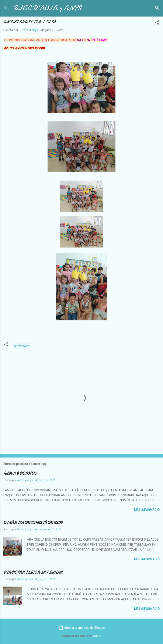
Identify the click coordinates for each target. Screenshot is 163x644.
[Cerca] (157, 9)
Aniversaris (22, 346)
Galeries (97, 636)
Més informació (147, 510)
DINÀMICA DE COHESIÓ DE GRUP (33, 523)
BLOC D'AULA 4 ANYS (48, 8)
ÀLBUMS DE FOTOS (20, 474)
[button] (157, 23)
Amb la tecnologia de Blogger (82, 628)
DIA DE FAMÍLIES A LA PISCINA (33, 572)
